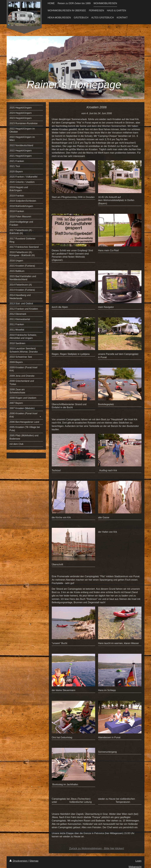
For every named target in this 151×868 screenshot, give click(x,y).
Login (138, 861)
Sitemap (34, 861)
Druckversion (19, 861)
